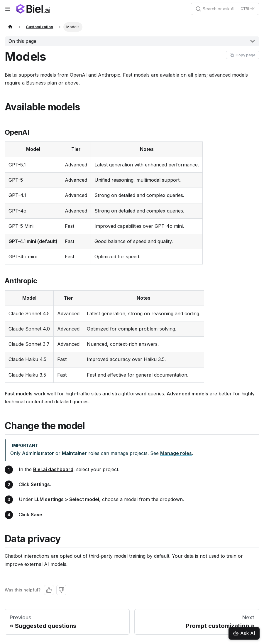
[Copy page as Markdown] (243, 55)
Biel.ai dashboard (53, 469)
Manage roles (176, 453)
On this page (22, 41)
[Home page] (10, 27)
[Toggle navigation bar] (8, 9)
